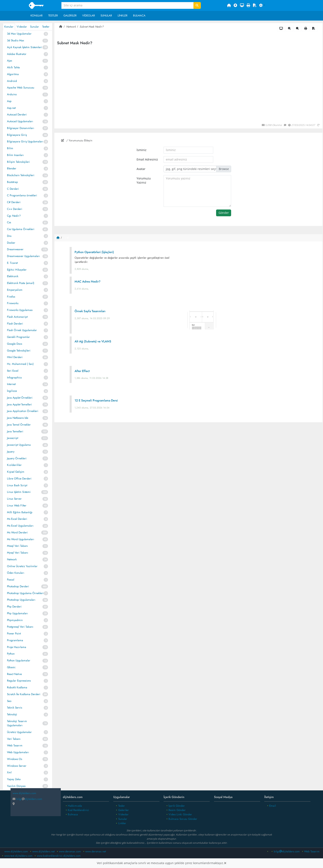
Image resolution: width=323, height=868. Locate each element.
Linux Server (14, 499)
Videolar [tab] (22, 27)
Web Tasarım (15, 745)
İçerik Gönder (177, 806)
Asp (9, 101)
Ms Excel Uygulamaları (20, 526)
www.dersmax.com (70, 851)
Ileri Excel (13, 371)
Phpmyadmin (15, 620)
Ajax (10, 61)
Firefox (11, 297)
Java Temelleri (15, 431)
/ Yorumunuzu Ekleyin (77, 140)
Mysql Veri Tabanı (18, 553)
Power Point (14, 634)
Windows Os (15, 759)
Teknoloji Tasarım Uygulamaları (17, 723)
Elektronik (13, 276)
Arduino (12, 94)
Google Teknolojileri (19, 351)
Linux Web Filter (17, 506)
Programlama (15, 640)
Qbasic (11, 667)
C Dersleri (13, 189)
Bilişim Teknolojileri (18, 162)
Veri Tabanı (14, 739)
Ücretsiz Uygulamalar (19, 732)
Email (273, 806)
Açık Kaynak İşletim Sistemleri (25, 47)
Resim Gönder (177, 810)
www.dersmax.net (96, 851)
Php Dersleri (14, 607)
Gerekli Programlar (18, 337)
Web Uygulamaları (18, 752)
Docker (11, 243)
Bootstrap (12, 182)
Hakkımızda (75, 806)
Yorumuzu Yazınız (144, 180)
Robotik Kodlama (17, 687)
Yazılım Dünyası (16, 786)
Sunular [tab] (35, 27)
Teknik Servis (15, 708)
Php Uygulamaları (18, 613)
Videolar (89, 16)
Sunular (106, 16)
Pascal (11, 580)
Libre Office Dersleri (19, 479)
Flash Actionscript (17, 317)
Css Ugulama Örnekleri (21, 229)
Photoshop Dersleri (18, 586)
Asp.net (11, 108)
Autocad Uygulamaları (20, 121)
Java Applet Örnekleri (20, 398)
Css (9, 222)
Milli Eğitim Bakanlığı (20, 512)
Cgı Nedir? (14, 216)
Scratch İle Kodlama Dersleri (24, 694)
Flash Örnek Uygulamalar (22, 330)
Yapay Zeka (14, 779)
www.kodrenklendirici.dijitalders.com (59, 856)
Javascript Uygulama (19, 445)
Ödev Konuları (16, 573)
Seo (9, 701)
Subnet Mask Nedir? (92, 27)
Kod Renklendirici (78, 810)
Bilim (10, 148)
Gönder (224, 213)
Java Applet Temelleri (19, 404)
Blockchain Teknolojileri (21, 175)
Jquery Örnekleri (17, 458)
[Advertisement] (188, 458)
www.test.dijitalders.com (18, 856)
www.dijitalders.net (43, 851)
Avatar (141, 169)
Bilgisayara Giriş (17, 135)
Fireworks (13, 303)
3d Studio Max (16, 40)
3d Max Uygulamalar (19, 34)
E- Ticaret (12, 263)
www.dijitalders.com (16, 851)
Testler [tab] (46, 27)
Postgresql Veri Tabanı (20, 627)
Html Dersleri (15, 357)
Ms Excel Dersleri (17, 519)
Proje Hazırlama (17, 647)
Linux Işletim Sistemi (19, 492)
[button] (262, 6)
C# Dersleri (14, 202)
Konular (37, 16)
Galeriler (70, 16)
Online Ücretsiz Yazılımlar (22, 566)
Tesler (122, 806)
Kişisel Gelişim (16, 472)
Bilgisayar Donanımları (21, 128)
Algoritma (13, 74)
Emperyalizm (15, 290)
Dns (9, 236)
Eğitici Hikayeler (17, 270)
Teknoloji (12, 714)
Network (12, 559)
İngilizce (12, 391)
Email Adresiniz (147, 159)
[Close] (225, 863)
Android (12, 81)
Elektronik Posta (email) (21, 283)
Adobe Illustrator (17, 54)
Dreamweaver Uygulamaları (23, 256)
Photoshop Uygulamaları (21, 600)
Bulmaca (139, 16)
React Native (14, 674)
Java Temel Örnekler (19, 425)
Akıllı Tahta (13, 67)
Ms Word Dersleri (17, 532)
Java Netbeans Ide (18, 418)
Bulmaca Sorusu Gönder (183, 819)
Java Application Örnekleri (23, 411)
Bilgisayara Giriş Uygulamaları (25, 141)
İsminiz (142, 150)
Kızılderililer (14, 465)
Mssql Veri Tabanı (18, 546)
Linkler (123, 16)
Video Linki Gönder (180, 814)
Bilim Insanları (15, 155)
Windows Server (17, 766)
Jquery (11, 452)
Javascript (13, 438)
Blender (12, 168)
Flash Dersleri (15, 324)
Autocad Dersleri (17, 115)
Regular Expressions (19, 681)
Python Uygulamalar (19, 660)
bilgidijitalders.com (27, 799)
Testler (53, 16)
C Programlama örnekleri (22, 195)
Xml (9, 772)
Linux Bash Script (17, 485)
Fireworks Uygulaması (20, 310)
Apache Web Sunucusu (21, 88)
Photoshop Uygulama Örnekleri (25, 593)
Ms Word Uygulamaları (21, 539)
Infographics (14, 378)
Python (11, 654)
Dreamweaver (15, 249)
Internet (11, 384)
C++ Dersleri (15, 209)
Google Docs (15, 344)
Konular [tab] (9, 27)
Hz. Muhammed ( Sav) (20, 364)
